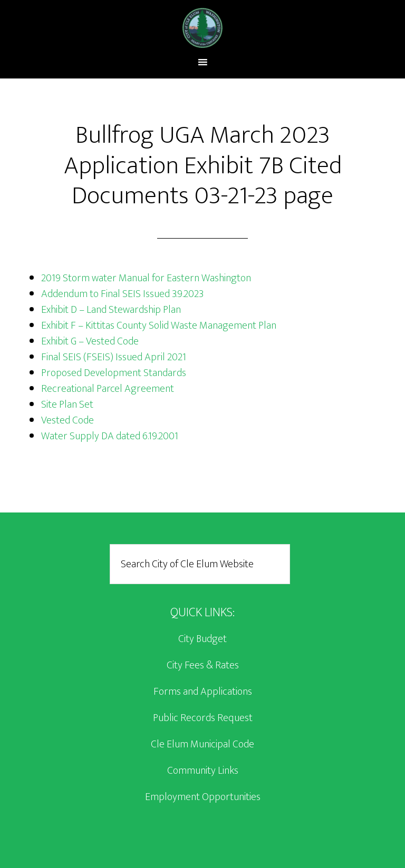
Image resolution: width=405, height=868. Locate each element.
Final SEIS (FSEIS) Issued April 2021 (114, 357)
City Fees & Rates (203, 665)
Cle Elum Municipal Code (202, 744)
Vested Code (67, 420)
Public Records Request (203, 718)
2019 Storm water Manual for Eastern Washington (146, 278)
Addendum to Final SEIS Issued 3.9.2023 (122, 294)
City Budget (202, 639)
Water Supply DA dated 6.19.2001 (110, 436)
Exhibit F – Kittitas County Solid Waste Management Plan (159, 325)
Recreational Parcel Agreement (108, 389)
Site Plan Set (67, 405)
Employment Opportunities (203, 797)
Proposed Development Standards (114, 373)
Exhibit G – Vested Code (90, 341)
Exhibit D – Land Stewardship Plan (111, 310)
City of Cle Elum (202, 28)
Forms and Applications (203, 692)
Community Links (203, 771)
